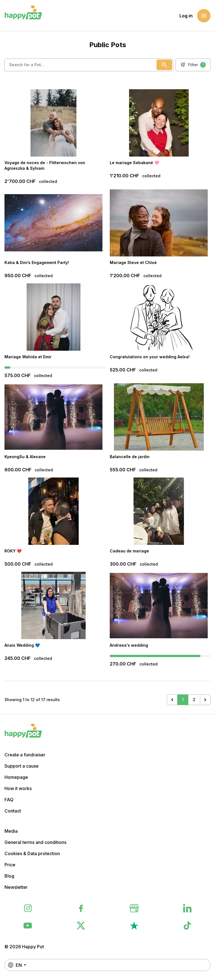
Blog (9, 876)
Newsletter (16, 887)
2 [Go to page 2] (194, 700)
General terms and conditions (35, 842)
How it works (18, 788)
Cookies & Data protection (32, 853)
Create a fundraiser (25, 755)
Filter (193, 65)
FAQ (9, 800)
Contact (13, 811)
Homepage (16, 777)
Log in (186, 16)
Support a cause (22, 766)
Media (11, 831)
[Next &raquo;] (205, 700)
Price (10, 865)
